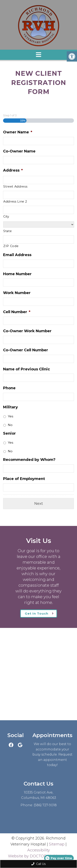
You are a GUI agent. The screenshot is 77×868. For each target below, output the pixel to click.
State (7, 231)
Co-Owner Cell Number (26, 350)
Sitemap (57, 844)
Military (10, 407)
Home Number (17, 274)
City (6, 216)
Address (13, 170)
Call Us (38, 864)
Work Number (17, 293)
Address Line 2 (15, 202)
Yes (10, 416)
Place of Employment (24, 479)
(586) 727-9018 (45, 805)
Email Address (17, 255)
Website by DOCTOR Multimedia (38, 856)
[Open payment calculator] (59, 858)
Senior (9, 433)
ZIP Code (11, 246)
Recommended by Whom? (29, 460)
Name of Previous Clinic (26, 369)
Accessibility (39, 850)
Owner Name (18, 132)
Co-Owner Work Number (27, 331)
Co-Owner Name (19, 151)
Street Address (15, 187)
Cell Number (17, 312)
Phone (9, 388)
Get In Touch (37, 613)
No (10, 425)
